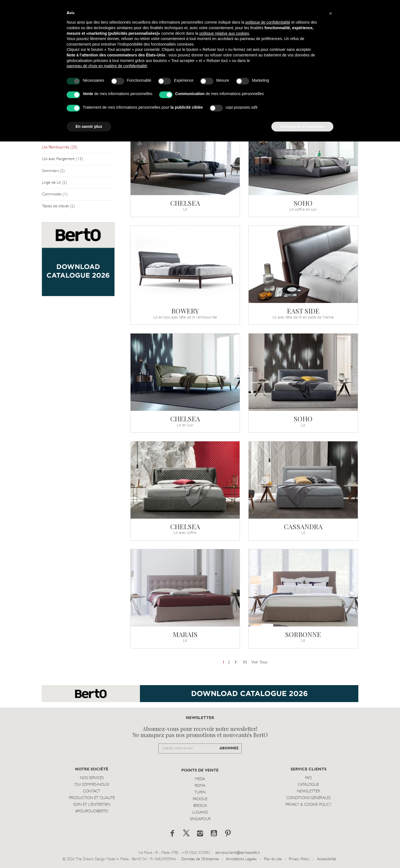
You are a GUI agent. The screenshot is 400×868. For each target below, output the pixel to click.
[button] (331, 13)
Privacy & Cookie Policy (308, 805)
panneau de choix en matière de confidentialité (107, 66)
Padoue (200, 799)
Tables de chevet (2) (58, 206)
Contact (92, 791)
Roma (200, 786)
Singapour (200, 819)
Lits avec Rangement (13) (62, 159)
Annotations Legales (241, 859)
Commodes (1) (55, 194)
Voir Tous (259, 662)
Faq (308, 778)
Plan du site (273, 859)
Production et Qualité (92, 798)
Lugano (200, 813)
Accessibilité (326, 859)
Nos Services (92, 778)
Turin (200, 793)
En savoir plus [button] (89, 126)
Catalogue (308, 785)
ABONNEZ (229, 748)
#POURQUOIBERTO (92, 811)
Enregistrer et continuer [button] (302, 126)
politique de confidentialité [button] (268, 22)
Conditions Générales (308, 798)
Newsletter (308, 791)
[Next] (236, 662)
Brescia (200, 806)
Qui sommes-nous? (92, 785)
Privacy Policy (299, 859)
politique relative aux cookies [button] (224, 33)
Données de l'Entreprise (200, 859)
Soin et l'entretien (92, 805)
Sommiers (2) (53, 171)
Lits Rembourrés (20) (60, 147)
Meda (200, 779)
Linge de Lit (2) (54, 183)
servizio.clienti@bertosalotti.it (237, 853)
